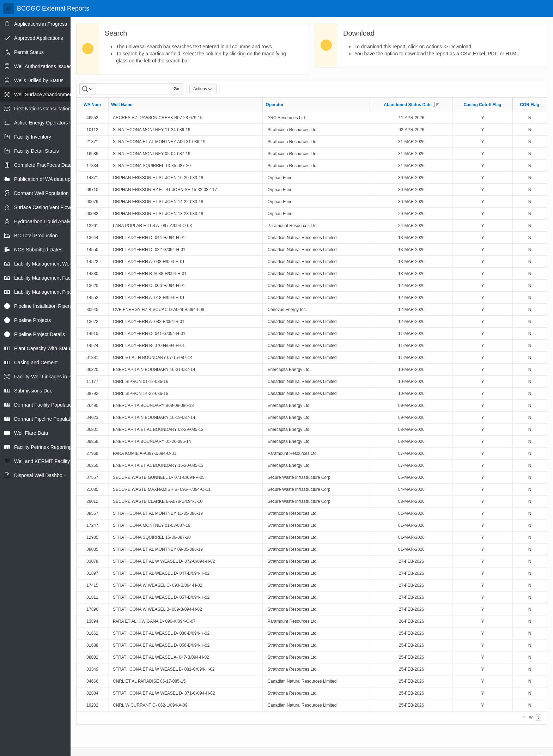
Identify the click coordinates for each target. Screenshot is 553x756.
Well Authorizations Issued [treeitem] (43, 66)
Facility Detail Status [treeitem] (37, 151)
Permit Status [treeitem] (29, 52)
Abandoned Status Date (411, 105)
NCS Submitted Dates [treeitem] (38, 250)
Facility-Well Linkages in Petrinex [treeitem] (50, 377)
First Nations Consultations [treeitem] (44, 109)
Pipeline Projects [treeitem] (32, 320)
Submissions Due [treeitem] (33, 391)
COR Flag (530, 105)
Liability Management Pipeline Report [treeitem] (55, 292)
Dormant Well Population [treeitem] (41, 193)
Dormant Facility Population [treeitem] (44, 405)
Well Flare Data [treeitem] (31, 433)
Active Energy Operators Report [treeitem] (49, 123)
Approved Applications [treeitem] (39, 38)
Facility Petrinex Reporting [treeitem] (43, 447)
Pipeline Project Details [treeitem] (39, 334)
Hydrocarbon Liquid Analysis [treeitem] (45, 221)
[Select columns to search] (88, 89)
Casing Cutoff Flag (483, 105)
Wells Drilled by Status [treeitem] (39, 80)
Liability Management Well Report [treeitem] (51, 264)
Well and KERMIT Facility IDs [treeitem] (46, 461)
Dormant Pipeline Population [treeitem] (45, 419)
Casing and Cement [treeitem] (36, 362)
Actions (203, 89)
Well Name (122, 105)
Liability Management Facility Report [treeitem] (54, 278)
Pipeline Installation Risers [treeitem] (43, 306)
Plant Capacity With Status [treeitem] (43, 348)
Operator (275, 105)
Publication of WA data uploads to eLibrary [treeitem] (60, 179)
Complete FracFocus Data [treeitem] (43, 165)
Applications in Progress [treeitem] (41, 24)
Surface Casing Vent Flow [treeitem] (42, 207)
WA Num (92, 105)
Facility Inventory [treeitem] (33, 137)
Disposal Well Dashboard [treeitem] (42, 475)
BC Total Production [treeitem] (36, 236)
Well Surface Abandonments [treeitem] (45, 94)
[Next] (538, 718)
